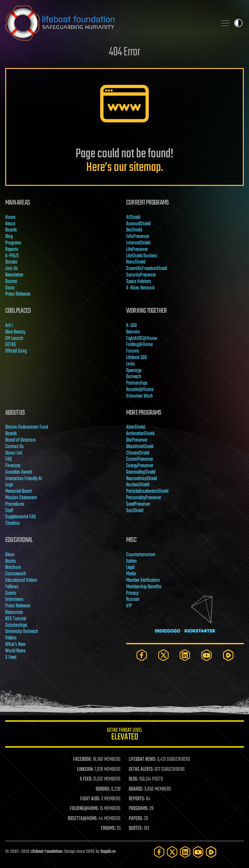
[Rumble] (228, 655)
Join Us (12, 269)
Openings (134, 371)
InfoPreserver (138, 237)
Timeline (12, 524)
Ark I (9, 326)
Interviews (14, 600)
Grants (11, 593)
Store (10, 288)
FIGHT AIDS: (90, 799)
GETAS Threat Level (124, 735)
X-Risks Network (140, 288)
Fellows (12, 587)
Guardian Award (18, 472)
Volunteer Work (139, 396)
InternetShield (138, 243)
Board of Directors (20, 440)
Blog (9, 237)
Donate (11, 262)
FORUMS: (108, 829)
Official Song (16, 351)
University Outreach (22, 632)
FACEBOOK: (83, 760)
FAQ (8, 459)
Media (131, 574)
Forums (133, 351)
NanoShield (136, 262)
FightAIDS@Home (142, 339)
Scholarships (16, 626)
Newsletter (14, 275)
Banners (133, 332)
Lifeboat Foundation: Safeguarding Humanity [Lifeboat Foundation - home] (108, 23)
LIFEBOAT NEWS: (142, 760)
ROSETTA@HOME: (83, 819)
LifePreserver (137, 250)
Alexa (10, 555)
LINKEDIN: (85, 770)
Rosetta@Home (140, 390)
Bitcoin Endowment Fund (27, 427)
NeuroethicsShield (142, 479)
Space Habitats (139, 282)
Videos (11, 638)
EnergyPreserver (140, 466)
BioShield (134, 230)
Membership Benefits (144, 587)
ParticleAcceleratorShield (147, 491)
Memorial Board (18, 491)
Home (10, 218)
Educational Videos (21, 581)
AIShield (133, 218)
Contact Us (14, 447)
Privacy (132, 593)
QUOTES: (136, 829)
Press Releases (18, 294)
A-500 (131, 326)
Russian (133, 600)
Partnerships (137, 383)
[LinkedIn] (185, 655)
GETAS (11, 345)
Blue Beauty (15, 332)
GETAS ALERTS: (141, 770)
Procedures (15, 504)
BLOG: (133, 779)
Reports (12, 250)
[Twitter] (163, 655)
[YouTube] (207, 655)
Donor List (14, 453)
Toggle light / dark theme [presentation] (238, 23)
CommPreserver (140, 459)
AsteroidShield (138, 224)
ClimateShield (138, 453)
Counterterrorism (141, 555)
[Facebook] (142, 655)
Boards (11, 230)
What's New (15, 645)
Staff (9, 511)
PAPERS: (136, 819)
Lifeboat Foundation (46, 852)
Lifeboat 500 (136, 358)
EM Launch (14, 339)
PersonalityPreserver (144, 498)
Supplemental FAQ (20, 517)
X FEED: (86, 779)
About (10, 224)
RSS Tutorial (16, 619)
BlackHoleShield (140, 447)
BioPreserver (137, 440)
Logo (9, 485)
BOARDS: (136, 789)
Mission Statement (21, 498)
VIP (129, 606)
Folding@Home (139, 345)
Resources (14, 613)
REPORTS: (137, 799)
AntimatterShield (140, 434)
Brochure (13, 568)
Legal (130, 568)
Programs (13, 243)
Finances (13, 466)
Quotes (11, 282)
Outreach (134, 377)
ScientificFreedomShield (147, 269)
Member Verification (143, 581)
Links (130, 364)
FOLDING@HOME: (84, 809)
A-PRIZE (12, 256)
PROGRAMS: (139, 809)
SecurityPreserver (141, 275)
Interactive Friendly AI (24, 479)
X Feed (11, 658)
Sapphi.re (108, 852)
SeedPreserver (138, 504)
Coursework (16, 574)
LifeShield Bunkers (142, 256)
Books (11, 561)
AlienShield (136, 427)
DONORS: (103, 789)
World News (15, 651)
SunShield (135, 511)
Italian (131, 561)
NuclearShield (138, 485)
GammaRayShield (141, 472)
